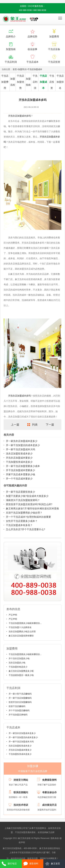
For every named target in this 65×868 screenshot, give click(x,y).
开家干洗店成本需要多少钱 (20, 474)
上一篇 (15, 425)
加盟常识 (22, 69)
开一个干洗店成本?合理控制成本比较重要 (28, 517)
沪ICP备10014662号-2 (36, 842)
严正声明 (13, 615)
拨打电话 (12, 864)
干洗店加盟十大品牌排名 (20, 627)
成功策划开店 (49, 805)
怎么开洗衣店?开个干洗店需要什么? (25, 529)
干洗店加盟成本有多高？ (19, 525)
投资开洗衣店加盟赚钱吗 (20, 702)
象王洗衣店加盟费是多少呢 (21, 671)
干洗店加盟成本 (35, 69)
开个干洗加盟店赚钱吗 (19, 710)
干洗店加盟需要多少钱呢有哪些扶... (25, 623)
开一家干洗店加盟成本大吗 (20, 449)
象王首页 (55, 864)
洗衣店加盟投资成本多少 (19, 454)
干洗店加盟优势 (20, 82)
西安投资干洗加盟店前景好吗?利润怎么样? (29, 504)
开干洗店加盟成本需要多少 (20, 470)
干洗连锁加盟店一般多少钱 (21, 675)
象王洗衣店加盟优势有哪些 (21, 636)
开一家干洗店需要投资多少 (20, 492)
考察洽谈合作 (49, 792)
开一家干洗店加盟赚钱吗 (20, 698)
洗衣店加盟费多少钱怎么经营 (22, 632)
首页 (15, 69)
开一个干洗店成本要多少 (19, 479)
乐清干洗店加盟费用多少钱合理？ (24, 513)
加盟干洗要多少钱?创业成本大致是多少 (27, 496)
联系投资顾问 (21, 792)
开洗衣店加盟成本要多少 (19, 458)
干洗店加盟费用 (5, 82)
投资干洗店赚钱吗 (17, 706)
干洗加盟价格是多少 (18, 667)
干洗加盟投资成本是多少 (19, 462)
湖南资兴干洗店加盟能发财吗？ (23, 500)
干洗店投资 (52, 82)
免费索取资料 (49, 780)
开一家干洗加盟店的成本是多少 (23, 445)
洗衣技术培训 (21, 805)
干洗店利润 (35, 82)
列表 (35, 425)
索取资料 (34, 864)
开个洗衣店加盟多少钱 (19, 659)
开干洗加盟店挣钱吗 (18, 715)
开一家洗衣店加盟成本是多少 (22, 441)
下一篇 (50, 425)
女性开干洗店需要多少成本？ (22, 521)
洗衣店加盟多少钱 (17, 663)
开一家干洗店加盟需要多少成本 (23, 466)
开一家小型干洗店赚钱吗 (20, 694)
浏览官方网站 (21, 780)
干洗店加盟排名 (60, 82)
